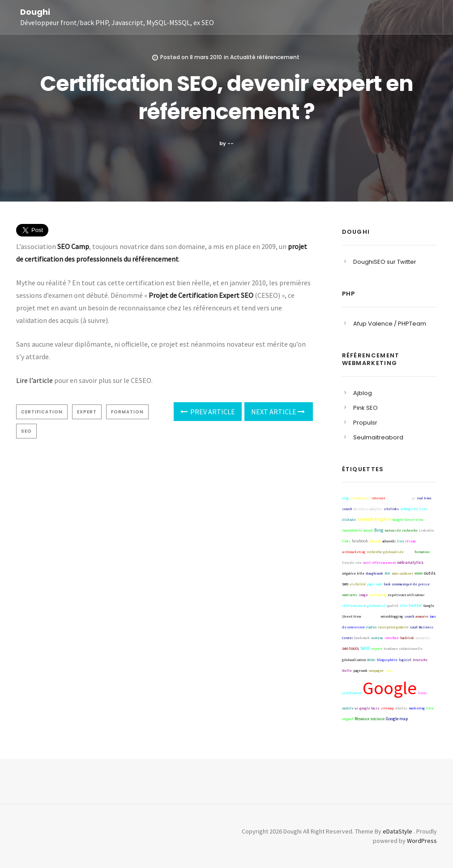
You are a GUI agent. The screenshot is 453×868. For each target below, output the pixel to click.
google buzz (370, 708)
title (404, 606)
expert (87, 412)
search (409, 616)
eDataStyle (397, 831)
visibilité (358, 584)
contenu (377, 638)
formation (127, 412)
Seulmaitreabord (378, 437)
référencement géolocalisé (364, 606)
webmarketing (354, 552)
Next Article (278, 412)
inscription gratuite (393, 627)
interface (392, 638)
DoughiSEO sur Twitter (385, 262)
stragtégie (371, 616)
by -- (226, 143)
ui (357, 708)
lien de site (352, 563)
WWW (419, 573)
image (363, 595)
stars (389, 670)
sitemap (387, 708)
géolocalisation (354, 660)
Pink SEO (365, 408)
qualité (393, 606)
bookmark (362, 638)
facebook (360, 541)
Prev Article (208, 412)
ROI (387, 573)
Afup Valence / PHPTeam (390, 324)
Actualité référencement (265, 57)
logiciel (405, 660)
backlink (407, 638)
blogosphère (387, 660)
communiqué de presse (411, 584)
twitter (415, 605)
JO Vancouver (360, 498)
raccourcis (423, 638)
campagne (376, 670)
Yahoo (420, 670)
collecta (415, 719)
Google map (397, 719)
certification (42, 412)
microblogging (392, 616)
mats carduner (402, 573)
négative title (353, 573)
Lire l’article (34, 380)
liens (422, 693)
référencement (398, 498)
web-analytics (410, 562)
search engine (374, 519)
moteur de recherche (401, 530)
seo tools (350, 648)
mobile (348, 708)
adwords (389, 541)
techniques (403, 670)
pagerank (360, 670)
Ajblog (363, 393)
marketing (417, 708)
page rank (375, 584)
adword (375, 541)
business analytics (368, 509)
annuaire (422, 616)
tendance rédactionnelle (403, 649)
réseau (410, 541)
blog (409, 552)
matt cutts (350, 595)
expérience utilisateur (406, 595)
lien (400, 541)
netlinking (378, 595)
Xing (345, 498)
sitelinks (391, 509)
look (387, 584)
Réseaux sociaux (370, 719)
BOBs (371, 660)
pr (414, 498)
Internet (378, 498)
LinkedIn (426, 530)
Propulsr (365, 423)
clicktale (349, 520)
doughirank (374, 573)
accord (368, 530)
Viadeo (371, 627)
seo (26, 431)
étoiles (401, 708)
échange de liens (414, 509)
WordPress (422, 841)
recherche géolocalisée (385, 552)
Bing (379, 530)
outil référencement (379, 563)
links (346, 541)
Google (390, 688)
